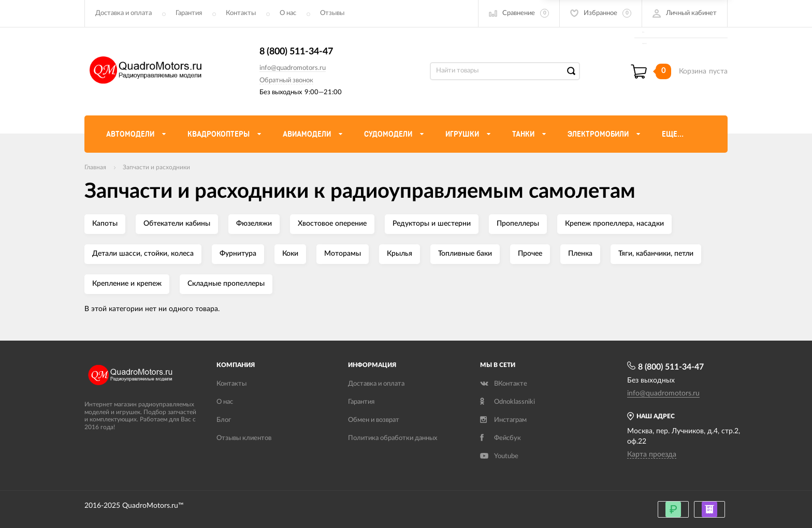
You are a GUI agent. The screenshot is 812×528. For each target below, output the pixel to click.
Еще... (673, 134)
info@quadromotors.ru (293, 68)
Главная (95, 167)
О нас (288, 13)
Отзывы (332, 13)
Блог (224, 420)
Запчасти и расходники (156, 167)
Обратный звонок (286, 80)
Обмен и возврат (374, 420)
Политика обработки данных (393, 438)
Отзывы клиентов (244, 438)
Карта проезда (652, 454)
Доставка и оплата (124, 13)
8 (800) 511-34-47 (296, 52)
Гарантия (189, 13)
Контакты (241, 13)
